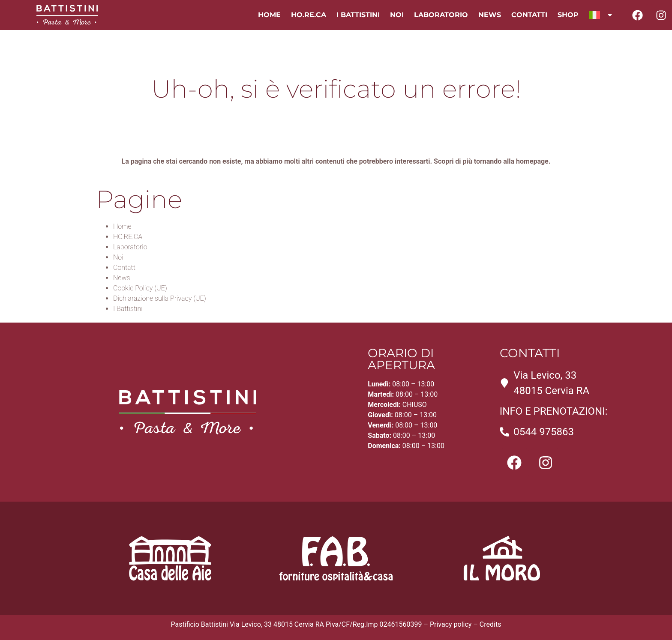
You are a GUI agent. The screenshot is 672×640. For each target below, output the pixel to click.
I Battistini (358, 15)
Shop (568, 15)
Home (269, 15)
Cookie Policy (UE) (140, 288)
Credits (490, 624)
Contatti (529, 15)
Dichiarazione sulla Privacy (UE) (160, 298)
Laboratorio (441, 15)
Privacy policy (451, 624)
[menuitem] (601, 15)
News (490, 15)
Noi (397, 15)
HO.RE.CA (309, 15)
